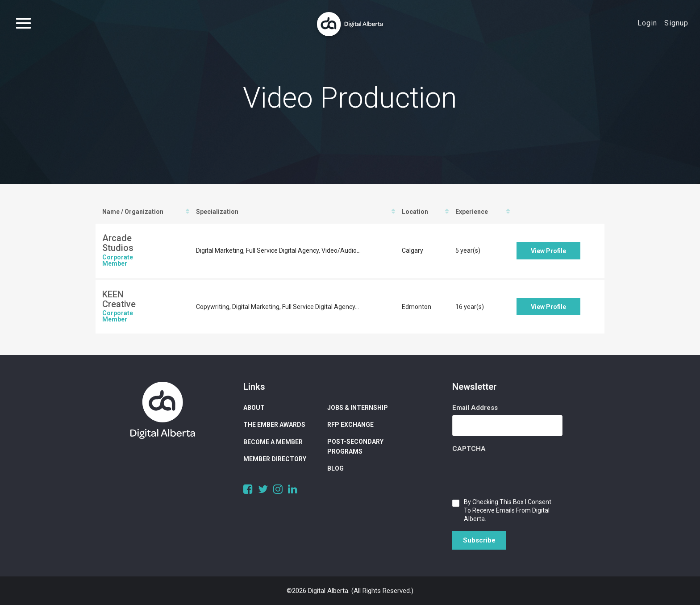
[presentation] (520, 473)
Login (647, 23)
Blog (335, 468)
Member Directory (275, 459)
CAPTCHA (469, 449)
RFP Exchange (350, 425)
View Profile (548, 251)
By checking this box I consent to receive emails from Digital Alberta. (508, 510)
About (254, 408)
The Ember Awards (274, 425)
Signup (676, 23)
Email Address (475, 408)
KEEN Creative (119, 299)
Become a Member (273, 442)
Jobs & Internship (358, 408)
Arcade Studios (118, 243)
